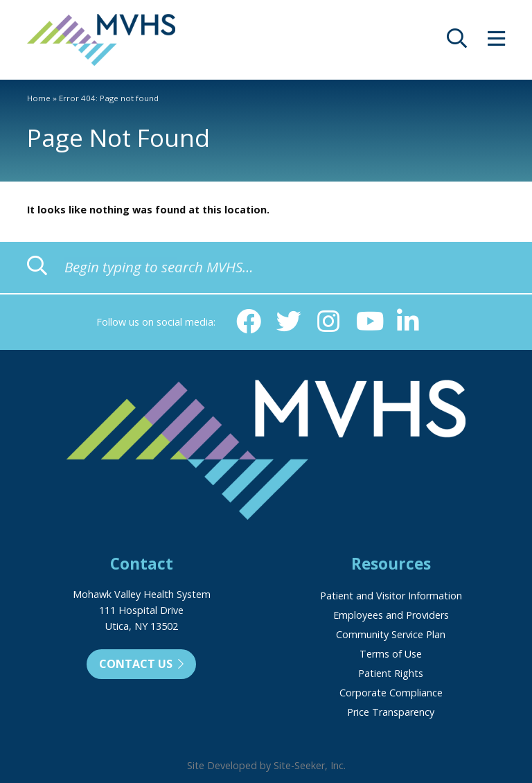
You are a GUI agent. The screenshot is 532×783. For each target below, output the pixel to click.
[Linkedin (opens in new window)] (408, 322)
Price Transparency (391, 712)
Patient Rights (391, 673)
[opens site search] (457, 42)
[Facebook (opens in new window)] (249, 322)
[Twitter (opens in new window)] (289, 322)
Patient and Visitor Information (391, 596)
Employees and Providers (391, 615)
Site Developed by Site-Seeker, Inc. (266, 765)
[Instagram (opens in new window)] (328, 322)
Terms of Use (391, 654)
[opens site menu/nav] (496, 42)
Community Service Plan (391, 634)
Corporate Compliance (391, 693)
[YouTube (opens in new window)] (369, 322)
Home (39, 98)
